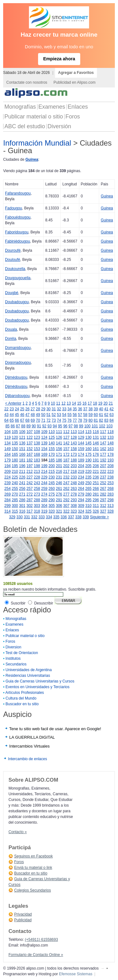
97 (71, 426)
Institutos (13, 658)
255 (15, 489)
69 (33, 420)
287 (30, 500)
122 (30, 437)
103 (110, 426)
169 (44, 454)
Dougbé (12, 293)
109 (44, 432)
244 (44, 483)
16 (84, 403)
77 (75, 420)
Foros (73, 117)
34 (69, 409)
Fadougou (14, 208)
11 (58, 403)
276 (59, 494)
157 (66, 449)
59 (90, 415)
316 (22, 511)
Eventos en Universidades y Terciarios (38, 687)
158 (74, 449)
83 (106, 420)
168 (37, 454)
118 (110, 432)
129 (81, 437)
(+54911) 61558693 (41, 940)
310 (88, 506)
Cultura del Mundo (21, 698)
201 (59, 466)
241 (22, 483)
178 (110, 454)
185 (52, 460)
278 (74, 494)
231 (59, 477)
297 (103, 500)
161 (96, 449)
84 (112, 420)
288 (37, 500)
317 (30, 511)
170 (52, 454)
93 (50, 426)
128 (74, 437)
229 (44, 477)
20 (106, 403)
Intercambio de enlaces (27, 759)
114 (81, 432)
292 (66, 500)
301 (22, 506)
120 (15, 437)
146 (96, 443)
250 (88, 483)
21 (111, 403)
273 (37, 494)
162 (103, 449)
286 (22, 500)
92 (44, 426)
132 (103, 437)
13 (69, 403)
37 (85, 409)
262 (66, 489)
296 (96, 500)
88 (23, 426)
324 (81, 511)
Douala (11, 329)
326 (96, 511)
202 (66, 466)
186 (59, 460)
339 (86, 517)
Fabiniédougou (17, 241)
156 (59, 449)
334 (49, 517)
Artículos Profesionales (25, 693)
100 (87, 426)
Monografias (16, 619)
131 (96, 437)
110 (52, 432)
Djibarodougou (17, 396)
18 (95, 403)
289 (44, 500)
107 (30, 432)
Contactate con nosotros (27, 82)
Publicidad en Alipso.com (74, 82)
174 (81, 454)
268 (110, 489)
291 (59, 500)
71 (43, 420)
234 (81, 477)
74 (59, 420)
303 (37, 506)
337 (71, 517)
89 (28, 426)
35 (75, 409)
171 (59, 454)
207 (103, 466)
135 (15, 443)
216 (59, 472)
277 (66, 494)
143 (74, 443)
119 (8, 437)
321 (59, 511)
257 (30, 489)
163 (110, 449)
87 (18, 426)
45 (17, 415)
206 (96, 466)
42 (112, 409)
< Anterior (13, 403)
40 (101, 409)
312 (103, 506)
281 (96, 494)
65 (11, 420)
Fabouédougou (18, 217)
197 (30, 466)
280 (88, 494)
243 (37, 483)
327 (103, 511)
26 (28, 409)
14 (74, 403)
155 (52, 449)
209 (8, 472)
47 (28, 415)
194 (8, 466)
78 (80, 420)
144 (81, 443)
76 (69, 420)
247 (66, 483)
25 (22, 409)
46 (22, 415)
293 (74, 500)
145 (88, 443)
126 (59, 437)
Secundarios (16, 664)
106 (22, 432)
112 (66, 432)
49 (38, 415)
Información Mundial (37, 143)
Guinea (32, 159)
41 (106, 409)
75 (64, 420)
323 (74, 511)
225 (15, 477)
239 (8, 483)
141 (59, 443)
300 (15, 506)
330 (20, 517)
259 (44, 489)
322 (66, 511)
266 (96, 489)
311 (96, 506)
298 (110, 500)
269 (8, 494)
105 (15, 432)
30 (48, 409)
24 (17, 409)
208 (110, 466)
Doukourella (15, 269)
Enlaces (78, 107)
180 (15, 460)
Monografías (20, 107)
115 (88, 432)
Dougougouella (18, 278)
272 (30, 494)
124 (44, 437)
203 (74, 466)
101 (95, 426)
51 (48, 415)
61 (101, 415)
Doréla (11, 339)
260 (52, 489)
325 (88, 511)
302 (30, 506)
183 (37, 460)
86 (13, 426)
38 (90, 409)
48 (33, 415)
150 (15, 449)
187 (66, 460)
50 (43, 415)
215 (52, 472)
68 (28, 420)
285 (15, 500)
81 (96, 420)
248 (74, 483)
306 (59, 506)
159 (81, 449)
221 (96, 472)
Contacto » (18, 832)
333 (42, 517)
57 (80, 415)
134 (8, 443)
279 (81, 494)
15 (79, 403)
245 (52, 483)
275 (52, 494)
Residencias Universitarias (28, 676)
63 (112, 415)
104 (8, 432)
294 (81, 500)
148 (110, 443)
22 (6, 409)
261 (59, 489)
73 (54, 420)
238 (110, 477)
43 (6, 415)
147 (103, 443)
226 (22, 477)
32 (59, 409)
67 (22, 420)
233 (74, 477)
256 (22, 489)
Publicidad (23, 920)
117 (103, 432)
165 (15, 454)
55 (69, 415)
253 (110, 483)
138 (37, 443)
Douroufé (13, 250)
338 (78, 517)
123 (37, 437)
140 (52, 443)
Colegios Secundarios (33, 890)
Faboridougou (17, 232)
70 (38, 420)
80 (90, 420)
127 (66, 437)
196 (22, 466)
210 (15, 472)
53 (59, 415)
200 (52, 466)
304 (44, 506)
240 (15, 483)
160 (88, 449)
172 (66, 454)
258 (37, 489)
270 (15, 494)
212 (30, 472)
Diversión (59, 126)
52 (54, 415)
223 (110, 472)
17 (90, 403)
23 (11, 409)
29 (43, 409)
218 (74, 472)
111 (59, 432)
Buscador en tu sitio (22, 704)
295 (88, 500)
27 (33, 409)
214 (44, 472)
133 (110, 437)
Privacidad (23, 914)
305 (52, 506)
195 (15, 466)
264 (81, 489)
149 (8, 449)
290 (52, 500)
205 (88, 466)
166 (22, 454)
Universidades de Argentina (29, 670)
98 (76, 426)
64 (6, 420)
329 (12, 517)
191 (96, 460)
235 (88, 477)
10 (53, 403)
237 (103, 477)
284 (8, 500)
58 (85, 415)
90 (34, 426)
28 (38, 409)
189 (81, 460)
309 (81, 506)
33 (64, 409)
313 (110, 506)
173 (74, 454)
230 (52, 477)
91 (39, 426)
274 (44, 494)
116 (96, 432)
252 (103, 483)
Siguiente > (99, 517)
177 (103, 454)
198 (37, 466)
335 (56, 517)
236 (96, 477)
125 (52, 437)
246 (59, 483)
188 (74, 460)
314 (8, 511)
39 (96, 409)
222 (103, 472)
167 (30, 454)
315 (15, 511)
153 (37, 449)
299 (8, 506)
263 (74, 489)
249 (81, 483)
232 (66, 477)
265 (88, 489)
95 (60, 426)
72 (48, 420)
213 (37, 472)
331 (27, 517)
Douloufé (13, 260)
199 (44, 466)
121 (22, 437)
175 (88, 454)
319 (44, 511)
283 (110, 494)
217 (66, 472)
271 (22, 494)
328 (110, 511)
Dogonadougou (18, 363)
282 (103, 494)
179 (8, 460)
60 (96, 415)
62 (106, 415)
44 (11, 415)
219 (81, 472)
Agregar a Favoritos (76, 73)
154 (44, 449)
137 (30, 443)
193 (110, 460)
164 (8, 454)
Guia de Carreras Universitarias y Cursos (40, 681)
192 (103, 460)
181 (22, 460)
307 (66, 506)
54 (64, 415)
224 (8, 477)
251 (96, 483)
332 (34, 517)
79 (85, 420)
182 (30, 460)
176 (96, 454)
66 (17, 420)
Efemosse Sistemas (76, 974)
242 (30, 483)
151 (22, 449)
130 (88, 437)
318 (37, 511)
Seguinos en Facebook (34, 856)
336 (64, 517)
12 (63, 403)
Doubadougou (17, 302)
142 (66, 443)
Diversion (14, 647)
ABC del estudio (25, 126)
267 (103, 489)
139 (44, 443)
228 (37, 477)
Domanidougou (18, 348)
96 (65, 426)
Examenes (52, 107)
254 (8, 489)
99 (81, 426)
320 (52, 511)
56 (75, 415)
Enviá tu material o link (33, 868)
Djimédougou (16, 377)
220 (88, 472)
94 (55, 426)
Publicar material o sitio (34, 117)
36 (80, 409)
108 (37, 432)
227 (30, 477)
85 (7, 426)
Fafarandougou (18, 193)
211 (22, 472)
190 (88, 460)
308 (74, 506)
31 (54, 409)
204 (81, 466)
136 (22, 443)
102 (102, 426)
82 (101, 420)
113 (74, 432)
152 (30, 449)
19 (100, 403)
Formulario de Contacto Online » (36, 955)
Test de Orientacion (22, 653)
